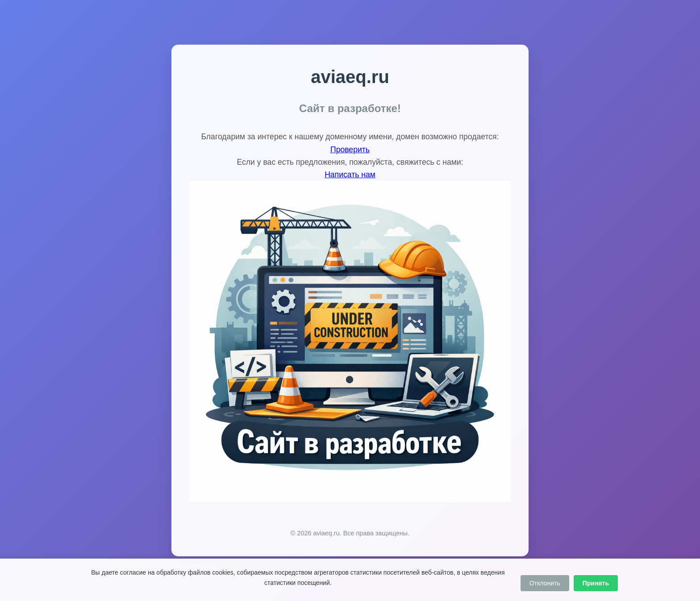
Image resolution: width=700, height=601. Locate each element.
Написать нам (350, 175)
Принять (596, 583)
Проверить (350, 150)
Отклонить (545, 583)
